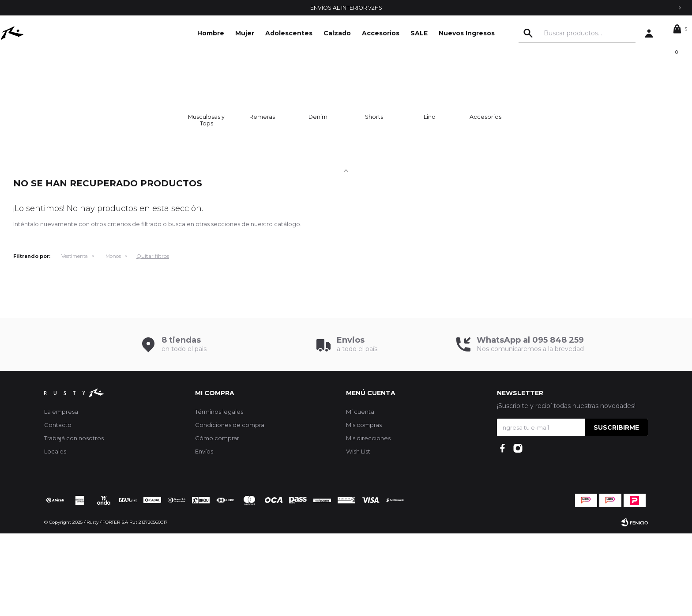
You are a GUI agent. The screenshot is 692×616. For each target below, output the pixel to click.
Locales (55, 534)
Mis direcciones (368, 521)
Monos (113, 339)
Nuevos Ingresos (467, 33)
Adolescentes (289, 33)
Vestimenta (75, 339)
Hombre (211, 33)
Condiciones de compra (230, 507)
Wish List (358, 534)
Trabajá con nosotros (74, 521)
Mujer (245, 33)
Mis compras (364, 507)
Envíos (204, 534)
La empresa (61, 494)
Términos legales (219, 494)
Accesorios (381, 33)
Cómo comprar (217, 521)
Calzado (337, 33)
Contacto (58, 507)
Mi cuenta (360, 494)
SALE (419, 33)
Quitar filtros (153, 338)
